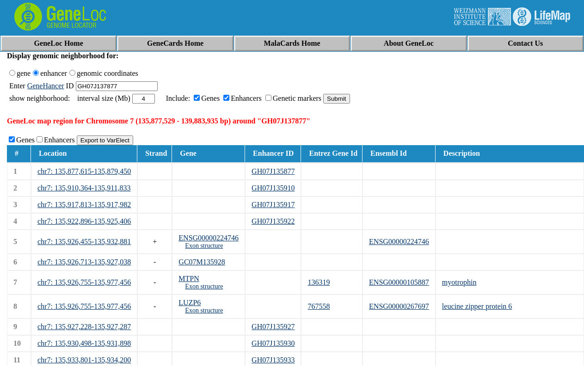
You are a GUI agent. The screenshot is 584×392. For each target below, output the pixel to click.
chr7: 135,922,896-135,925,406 (84, 221)
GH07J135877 (273, 171)
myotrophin (459, 282)
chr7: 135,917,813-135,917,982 (84, 205)
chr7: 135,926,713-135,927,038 (84, 262)
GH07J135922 (273, 221)
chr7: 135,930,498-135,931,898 (84, 343)
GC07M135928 (202, 262)
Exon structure (204, 246)
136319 (319, 282)
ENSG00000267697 (399, 306)
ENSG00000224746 (209, 238)
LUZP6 (190, 303)
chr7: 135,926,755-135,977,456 (84, 282)
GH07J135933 (273, 360)
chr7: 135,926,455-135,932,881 (84, 242)
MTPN (189, 279)
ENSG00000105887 (399, 282)
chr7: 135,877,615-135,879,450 (84, 171)
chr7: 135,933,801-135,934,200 (84, 360)
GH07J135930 (273, 343)
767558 (319, 306)
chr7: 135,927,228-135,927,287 (84, 327)
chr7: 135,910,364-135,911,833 (84, 188)
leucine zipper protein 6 (477, 306)
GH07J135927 (273, 327)
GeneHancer (46, 86)
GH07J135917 (273, 205)
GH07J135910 (273, 188)
